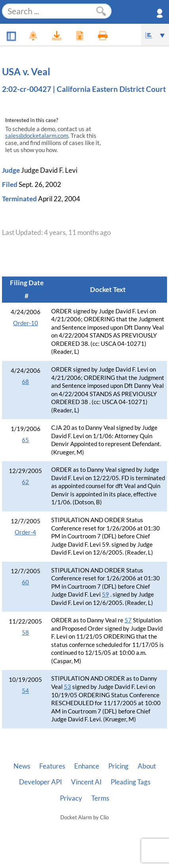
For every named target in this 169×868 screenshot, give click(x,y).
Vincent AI (86, 782)
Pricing (118, 766)
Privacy (71, 798)
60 (25, 582)
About (147, 766)
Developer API (40, 782)
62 (25, 482)
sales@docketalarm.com (37, 136)
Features (52, 766)
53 (67, 687)
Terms (100, 798)
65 (25, 440)
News (22, 766)
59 (106, 594)
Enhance (87, 766)
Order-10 (26, 323)
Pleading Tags (131, 782)
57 (128, 620)
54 (25, 691)
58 (25, 632)
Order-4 (25, 532)
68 (25, 382)
